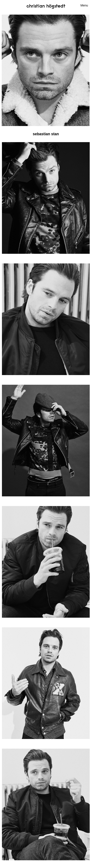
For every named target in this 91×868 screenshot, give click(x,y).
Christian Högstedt (46, 6)
